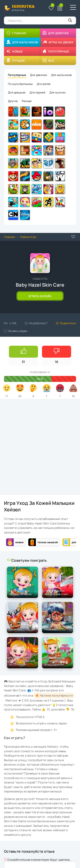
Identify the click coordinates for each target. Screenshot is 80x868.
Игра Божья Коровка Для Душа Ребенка (57, 626)
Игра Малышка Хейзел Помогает (56, 592)
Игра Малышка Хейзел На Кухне (20, 592)
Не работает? (36, 323)
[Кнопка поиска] (70, 20)
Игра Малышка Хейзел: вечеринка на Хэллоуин (22, 661)
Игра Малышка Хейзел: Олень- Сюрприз (20, 626)
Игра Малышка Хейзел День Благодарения (54, 661)
